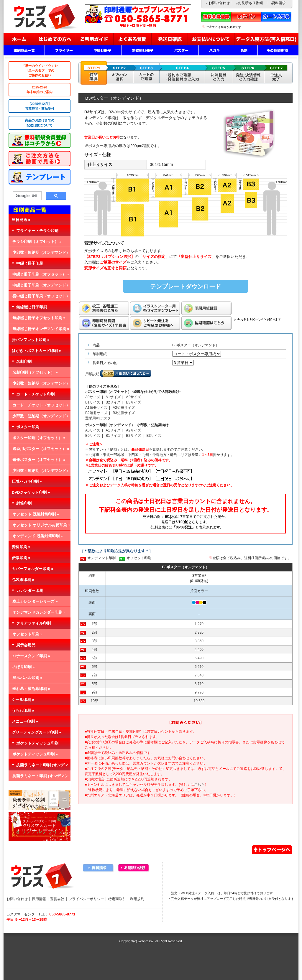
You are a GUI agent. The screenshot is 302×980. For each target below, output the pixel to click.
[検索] (27, 196)
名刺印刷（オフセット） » (35, 372)
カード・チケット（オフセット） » (39, 407)
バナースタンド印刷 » (31, 656)
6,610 (199, 667)
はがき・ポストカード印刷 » (36, 351)
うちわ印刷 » (23, 710)
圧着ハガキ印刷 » (27, 481)
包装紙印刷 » (23, 580)
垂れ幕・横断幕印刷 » (31, 689)
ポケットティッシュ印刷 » (35, 754)
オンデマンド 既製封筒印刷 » (37, 536)
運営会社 (57, 899)
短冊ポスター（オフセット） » (39, 460)
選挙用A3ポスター (100, 418)
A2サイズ (133, 397)
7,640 (199, 675)
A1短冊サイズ (96, 408)
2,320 (199, 633)
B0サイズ (93, 436)
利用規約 (137, 899)
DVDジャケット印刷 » (31, 492)
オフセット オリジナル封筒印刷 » (41, 525)
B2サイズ (113, 402)
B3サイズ (133, 402)
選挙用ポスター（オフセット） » (41, 449)
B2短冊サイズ (96, 413)
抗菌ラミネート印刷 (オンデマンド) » (38, 778)
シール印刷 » (23, 700)
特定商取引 (117, 899)
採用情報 (39, 899)
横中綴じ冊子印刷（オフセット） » (39, 298)
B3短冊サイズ (124, 413)
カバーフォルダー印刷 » (33, 569)
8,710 (199, 684)
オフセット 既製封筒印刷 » (36, 514)
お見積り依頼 (134, 868)
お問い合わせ (219, 3)
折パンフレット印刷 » (31, 340)
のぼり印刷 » (24, 667)
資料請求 (279, 3)
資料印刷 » (21, 547)
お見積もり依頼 (250, 3)
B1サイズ (93, 402)
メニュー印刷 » (25, 721)
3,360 (199, 641)
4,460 (199, 650)
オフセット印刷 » (27, 634)
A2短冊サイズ (124, 408)
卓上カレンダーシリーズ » (35, 601)
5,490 (199, 658)
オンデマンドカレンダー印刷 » (39, 612)
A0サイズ (93, 397)
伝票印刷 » (21, 558)
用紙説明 (92, 374)
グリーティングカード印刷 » (36, 732)
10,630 (199, 701)
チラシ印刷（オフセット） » (37, 242)
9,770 (199, 692)
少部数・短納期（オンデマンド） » (39, 254)
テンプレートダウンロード (186, 286)
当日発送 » (21, 220)
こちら (199, 785)
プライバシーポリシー (86, 899)
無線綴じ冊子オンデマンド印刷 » (41, 329)
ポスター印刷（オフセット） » (39, 438)
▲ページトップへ (272, 849)
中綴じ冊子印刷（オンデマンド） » (39, 287)
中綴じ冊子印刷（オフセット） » (41, 274)
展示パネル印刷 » (27, 678)
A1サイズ (113, 397)
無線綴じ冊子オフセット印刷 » (39, 318)
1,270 (199, 624)
